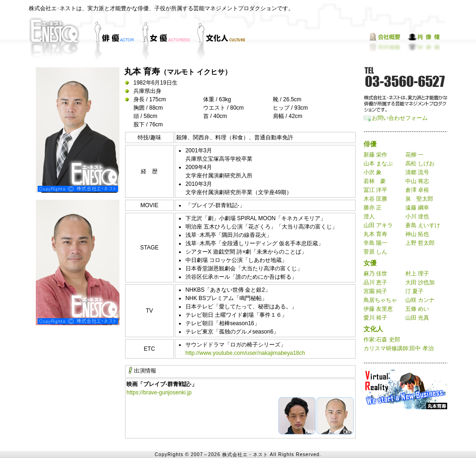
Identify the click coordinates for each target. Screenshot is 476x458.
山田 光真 (417, 318)
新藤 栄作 (375, 155)
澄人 (369, 216)
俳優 (370, 144)
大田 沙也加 (420, 282)
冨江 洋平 (375, 190)
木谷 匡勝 (375, 199)
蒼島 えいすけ (423, 225)
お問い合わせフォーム (400, 118)
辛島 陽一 (375, 243)
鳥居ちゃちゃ (380, 300)
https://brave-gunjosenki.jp (159, 393)
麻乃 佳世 (375, 274)
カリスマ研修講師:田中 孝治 (399, 348)
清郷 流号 (417, 172)
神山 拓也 (417, 234)
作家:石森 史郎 (382, 340)
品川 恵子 (375, 282)
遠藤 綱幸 (417, 208)
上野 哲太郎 (420, 243)
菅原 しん (375, 252)
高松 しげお (420, 164)
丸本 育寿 (375, 234)
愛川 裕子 (375, 318)
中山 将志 (417, 181)
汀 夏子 (414, 291)
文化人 (373, 329)
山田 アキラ (378, 225)
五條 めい (417, 309)
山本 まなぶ (378, 164)
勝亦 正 (373, 208)
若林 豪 (375, 181)
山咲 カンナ (420, 300)
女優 (370, 263)
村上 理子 (417, 274)
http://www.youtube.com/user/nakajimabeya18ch (245, 353)
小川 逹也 (417, 216)
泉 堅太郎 (419, 199)
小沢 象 (373, 172)
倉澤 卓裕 (417, 190)
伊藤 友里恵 (378, 309)
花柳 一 (414, 155)
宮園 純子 (375, 291)
